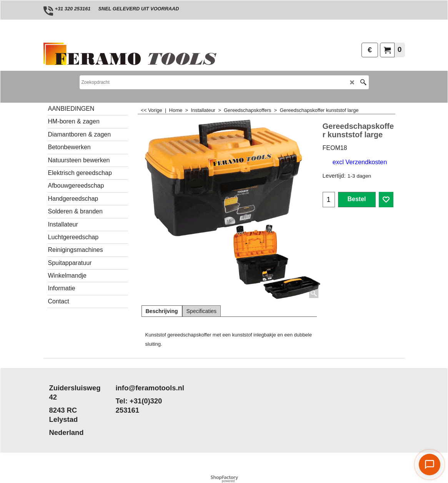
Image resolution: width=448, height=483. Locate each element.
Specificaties (202, 311)
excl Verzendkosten (360, 162)
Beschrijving (162, 311)
